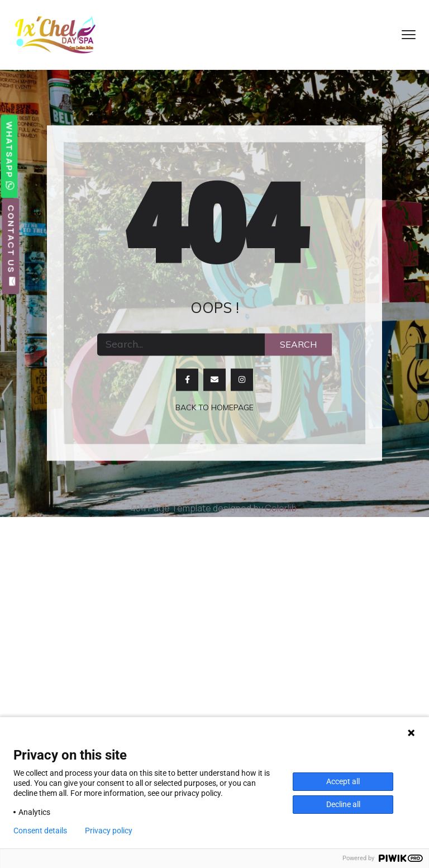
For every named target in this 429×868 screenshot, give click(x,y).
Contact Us (11, 246)
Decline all (343, 804)
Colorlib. (282, 508)
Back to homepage (214, 407)
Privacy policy (109, 831)
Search (298, 344)
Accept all (343, 781)
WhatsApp (9, 156)
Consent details (40, 831)
